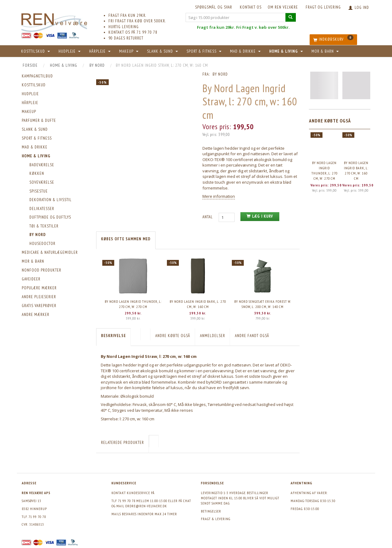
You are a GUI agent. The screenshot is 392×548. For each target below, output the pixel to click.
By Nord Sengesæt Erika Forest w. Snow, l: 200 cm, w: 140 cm (263, 304)
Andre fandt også (252, 336)
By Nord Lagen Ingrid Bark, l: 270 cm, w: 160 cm (198, 304)
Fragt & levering (216, 519)
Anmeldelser (213, 336)
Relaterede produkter (123, 443)
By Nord (220, 74)
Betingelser (211, 511)
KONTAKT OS (251, 7)
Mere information (219, 196)
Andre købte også (173, 336)
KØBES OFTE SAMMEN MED (126, 239)
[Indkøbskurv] (333, 40)
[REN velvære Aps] (54, 21)
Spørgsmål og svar (214, 7)
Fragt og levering (323, 7)
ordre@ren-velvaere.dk (146, 506)
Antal (208, 217)
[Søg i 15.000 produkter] (291, 17)
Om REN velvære (283, 7)
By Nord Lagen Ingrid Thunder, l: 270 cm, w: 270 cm (133, 304)
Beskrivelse (113, 336)
